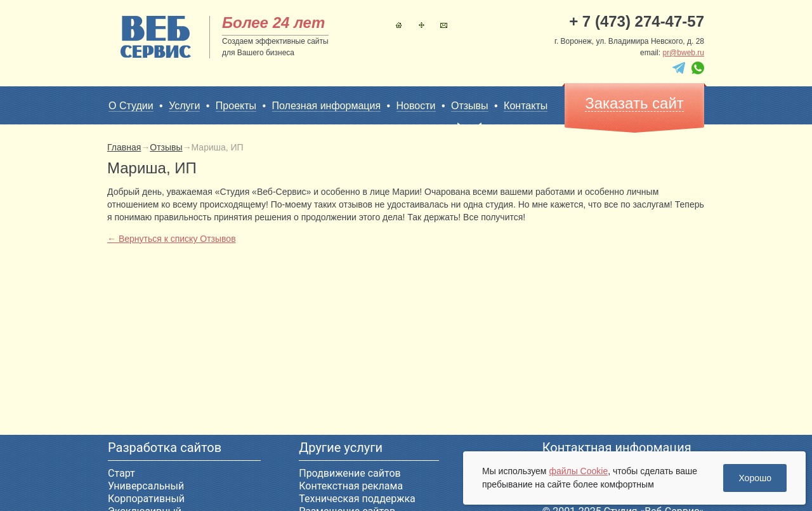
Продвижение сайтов (350, 473)
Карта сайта (422, 25)
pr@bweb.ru (683, 53)
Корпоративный (146, 499)
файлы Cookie (578, 471)
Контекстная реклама (351, 486)
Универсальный (146, 486)
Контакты (444, 25)
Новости (416, 106)
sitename (156, 37)
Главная (399, 25)
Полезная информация (327, 106)
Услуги (184, 106)
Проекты (236, 106)
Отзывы (470, 106)
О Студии (131, 106)
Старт (121, 473)
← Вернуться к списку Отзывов (172, 239)
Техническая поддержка (357, 499)
